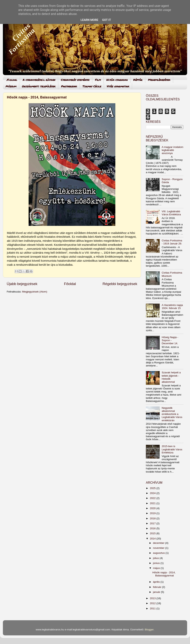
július (156, 558)
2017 (153, 523)
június (157, 563)
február (157, 587)
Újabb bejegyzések (22, 284)
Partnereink (69, 86)
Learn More (89, 20)
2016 (153, 528)
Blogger (149, 630)
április (157, 582)
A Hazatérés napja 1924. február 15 (172, 307)
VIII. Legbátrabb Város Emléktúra (171, 213)
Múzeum (11, 86)
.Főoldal (12, 80)
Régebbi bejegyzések (120, 284)
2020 (153, 508)
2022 (153, 498)
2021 (153, 503)
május (157, 568)
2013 (153, 598)
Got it (107, 20)
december (159, 543)
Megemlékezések (159, 80)
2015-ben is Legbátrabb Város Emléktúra (172, 449)
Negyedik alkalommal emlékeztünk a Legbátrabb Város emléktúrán (172, 414)
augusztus (159, 553)
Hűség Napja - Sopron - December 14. (170, 340)
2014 (153, 539)
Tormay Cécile (92, 86)
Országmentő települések (39, 86)
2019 (153, 513)
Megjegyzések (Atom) (35, 292)
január (157, 592)
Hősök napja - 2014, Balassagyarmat (37, 97)
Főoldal (70, 284)
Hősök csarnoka (117, 80)
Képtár (138, 80)
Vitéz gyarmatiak (118, 86)
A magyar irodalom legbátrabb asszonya (172, 150)
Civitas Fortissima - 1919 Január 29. (172, 242)
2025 (153, 488)
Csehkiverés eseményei (75, 80)
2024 (153, 493)
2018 (153, 518)
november (159, 548)
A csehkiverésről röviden (39, 80)
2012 (153, 603)
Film (98, 80)
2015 (153, 533)
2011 (153, 608)
